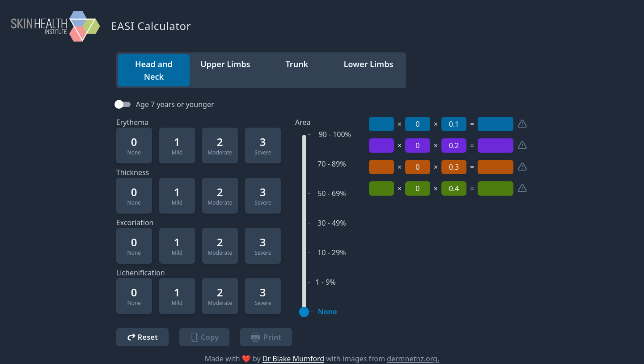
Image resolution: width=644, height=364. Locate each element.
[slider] (304, 312)
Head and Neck (154, 70)
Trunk (297, 64)
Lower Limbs (368, 64)
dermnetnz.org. (413, 359)
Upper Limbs (225, 64)
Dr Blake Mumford (293, 359)
